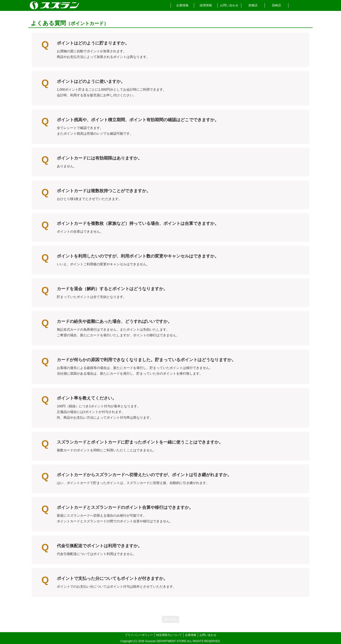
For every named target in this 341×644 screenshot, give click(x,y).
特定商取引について (169, 635)
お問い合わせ (229, 5)
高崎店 (276, 5)
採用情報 (206, 5)
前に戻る (170, 619)
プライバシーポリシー (139, 635)
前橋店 (253, 5)
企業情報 (182, 5)
